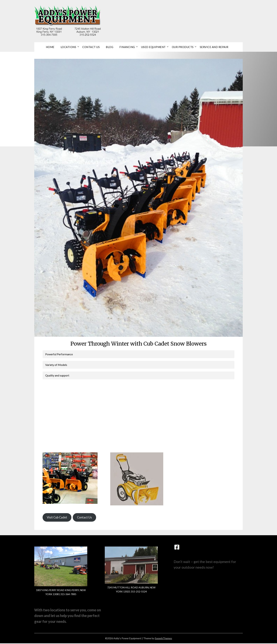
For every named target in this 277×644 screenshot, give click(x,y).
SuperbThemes (163, 639)
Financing (127, 47)
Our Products (183, 47)
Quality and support (57, 375)
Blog (110, 47)
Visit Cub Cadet (58, 518)
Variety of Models (56, 365)
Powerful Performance (59, 354)
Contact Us (91, 47)
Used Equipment (153, 47)
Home (50, 47)
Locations (68, 47)
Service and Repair (214, 47)
